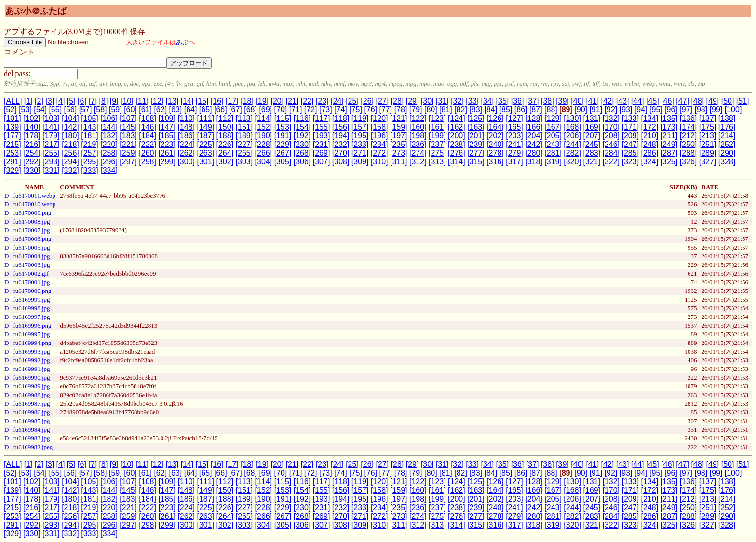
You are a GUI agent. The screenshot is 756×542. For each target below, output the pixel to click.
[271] (360, 153)
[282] (572, 153)
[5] (71, 101)
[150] (225, 127)
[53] (25, 110)
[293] (51, 162)
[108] (148, 118)
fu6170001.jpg (31, 282)
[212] (688, 136)
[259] (128, 153)
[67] (236, 110)
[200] (457, 136)
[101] (13, 118)
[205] (553, 136)
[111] (205, 118)
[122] (418, 118)
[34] (487, 101)
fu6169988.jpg (31, 395)
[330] (32, 170)
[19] (262, 101)
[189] (244, 136)
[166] (534, 127)
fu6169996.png (32, 325)
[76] (371, 110)
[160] (418, 127)
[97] (686, 110)
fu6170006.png (32, 239)
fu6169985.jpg (31, 421)
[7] (93, 101)
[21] (292, 101)
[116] (302, 118)
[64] (191, 110)
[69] (265, 110)
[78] (401, 110)
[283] (592, 153)
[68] (250, 110)
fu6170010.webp (34, 204)
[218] (70, 144)
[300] (186, 162)
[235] (399, 144)
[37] (533, 101)
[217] (51, 144)
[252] (727, 144)
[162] (457, 127)
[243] (553, 144)
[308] (341, 162)
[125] (476, 118)
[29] (412, 101)
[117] (322, 118)
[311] (399, 162)
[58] (101, 110)
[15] (202, 101)
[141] (51, 127)
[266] (264, 153)
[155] (322, 127)
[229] (283, 144)
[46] (668, 101)
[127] (514, 118)
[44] (638, 101)
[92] (611, 110)
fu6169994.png (32, 343)
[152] (264, 127)
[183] (128, 136)
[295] (90, 162)
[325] (669, 162)
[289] (708, 153)
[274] (418, 153)
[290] (727, 153)
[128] (534, 118)
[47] (682, 101)
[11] (142, 101)
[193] (322, 136)
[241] (514, 144)
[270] (341, 153)
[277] (476, 153)
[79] (416, 110)
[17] (232, 101)
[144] (109, 127)
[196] (379, 136)
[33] (472, 101)
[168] (572, 127)
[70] (281, 110)
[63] (176, 110)
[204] (534, 136)
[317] (514, 162)
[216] (32, 144)
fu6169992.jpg (31, 360)
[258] (109, 153)
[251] (708, 144)
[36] (518, 101)
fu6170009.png (32, 213)
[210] (650, 136)
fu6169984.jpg (31, 430)
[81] (446, 110)
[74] (341, 110)
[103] (51, 118)
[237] (437, 144)
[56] (71, 110)
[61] (145, 110)
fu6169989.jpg (31, 386)
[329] (13, 170)
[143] (90, 127)
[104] (70, 118)
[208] (611, 136)
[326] (688, 162)
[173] (669, 127)
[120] (379, 118)
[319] (553, 162)
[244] (572, 144)
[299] (167, 162)
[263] (205, 153)
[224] (186, 144)
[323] (631, 162)
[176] (727, 127)
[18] (247, 101)
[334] (109, 170)
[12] (157, 101)
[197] (399, 136)
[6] (82, 101)
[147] (167, 127)
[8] (104, 101)
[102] (32, 118)
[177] (13, 136)
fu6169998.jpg (31, 308)
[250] (688, 144)
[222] (148, 144)
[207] (592, 136)
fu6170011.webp (34, 195)
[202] (495, 136)
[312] (418, 162)
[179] (51, 136)
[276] (457, 153)
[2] (39, 101)
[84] (491, 110)
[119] (360, 118)
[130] (572, 118)
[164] (495, 127)
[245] (592, 144)
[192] (302, 136)
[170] (611, 127)
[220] (109, 144)
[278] (495, 153)
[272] (379, 153)
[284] (611, 153)
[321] (592, 162)
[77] (386, 110)
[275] (437, 153)
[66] (221, 110)
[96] (671, 110)
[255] (51, 153)
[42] (608, 101)
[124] (457, 118)
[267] (283, 153)
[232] (341, 144)
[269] (322, 153)
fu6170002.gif (31, 273)
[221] (128, 144)
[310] (379, 162)
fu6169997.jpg (31, 317)
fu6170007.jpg (31, 230)
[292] (32, 162)
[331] (51, 170)
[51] (743, 101)
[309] (360, 162)
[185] (167, 136)
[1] (28, 101)
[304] (264, 162)
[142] (70, 127)
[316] (495, 162)
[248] (650, 144)
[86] (521, 110)
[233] (360, 144)
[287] (669, 153)
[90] (581, 110)
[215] (13, 144)
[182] (109, 136)
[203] (514, 136)
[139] (13, 127)
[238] (457, 144)
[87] (536, 110)
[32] (457, 101)
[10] (127, 101)
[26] (367, 101)
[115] (283, 118)
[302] (225, 162)
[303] (244, 162)
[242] (534, 144)
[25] (352, 101)
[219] (90, 144)
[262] (186, 153)
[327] (708, 162)
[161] (437, 127)
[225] (205, 144)
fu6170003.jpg (31, 265)
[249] (669, 144)
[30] (427, 101)
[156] (341, 127)
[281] (553, 153)
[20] (277, 101)
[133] (631, 118)
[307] (322, 162)
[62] (160, 110)
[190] (264, 136)
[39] (562, 101)
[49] (713, 101)
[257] (90, 153)
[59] (115, 110)
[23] (322, 101)
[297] (128, 162)
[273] (399, 153)
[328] (727, 162)
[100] (733, 110)
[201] (476, 136)
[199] (437, 136)
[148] (186, 127)
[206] (572, 136)
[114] (264, 118)
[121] (399, 118)
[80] (431, 110)
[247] (631, 144)
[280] (534, 153)
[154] (302, 127)
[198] (418, 136)
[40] (577, 101)
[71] (296, 110)
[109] (167, 118)
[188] (225, 136)
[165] (514, 127)
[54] (40, 110)
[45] (653, 101)
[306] (302, 162)
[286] (650, 153)
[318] (534, 162)
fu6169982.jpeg (33, 447)
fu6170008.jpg (31, 221)
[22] (307, 101)
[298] (148, 162)
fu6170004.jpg (31, 256)
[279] (514, 153)
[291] (13, 162)
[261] (167, 153)
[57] (86, 110)
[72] (311, 110)
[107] (128, 118)
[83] (476, 110)
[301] (205, 162)
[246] (611, 144)
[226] (225, 144)
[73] (326, 110)
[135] (669, 118)
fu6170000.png (32, 291)
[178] (32, 136)
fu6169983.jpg (31, 438)
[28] (398, 101)
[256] (70, 153)
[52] (10, 110)
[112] (225, 118)
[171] (631, 127)
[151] (244, 127)
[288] (688, 153)
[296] (109, 162)
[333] (90, 170)
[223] (167, 144)
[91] (596, 110)
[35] (503, 101)
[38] (547, 101)
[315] (476, 162)
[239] (476, 144)
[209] (631, 136)
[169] (592, 127)
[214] (727, 136)
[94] (641, 110)
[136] (688, 118)
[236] (418, 144)
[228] (264, 144)
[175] (708, 127)
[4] (61, 101)
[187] (205, 136)
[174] (688, 127)
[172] (650, 127)
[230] (302, 144)
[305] (283, 162)
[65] (206, 110)
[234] (379, 144)
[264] (225, 153)
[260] (148, 153)
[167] (553, 127)
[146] (148, 127)
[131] (592, 118)
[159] (399, 127)
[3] (50, 101)
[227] (244, 144)
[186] (186, 136)
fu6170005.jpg (31, 247)
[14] (187, 101)
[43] (623, 101)
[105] (90, 118)
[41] (592, 101)
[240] (495, 144)
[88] (551, 110)
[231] (322, 144)
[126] (495, 118)
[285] (631, 153)
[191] (283, 136)
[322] (611, 162)
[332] (70, 170)
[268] (302, 153)
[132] (611, 118)
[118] (341, 118)
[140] (32, 127)
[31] (442, 101)
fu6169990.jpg (31, 377)
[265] (244, 153)
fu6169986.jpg (31, 412)
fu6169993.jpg (31, 351)
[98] (701, 110)
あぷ (182, 42)
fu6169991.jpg (31, 369)
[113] (244, 118)
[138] (727, 118)
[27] (382, 101)
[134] (650, 118)
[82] (461, 110)
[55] (55, 110)
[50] (728, 101)
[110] (186, 118)
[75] (356, 110)
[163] (476, 127)
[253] (13, 153)
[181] (90, 136)
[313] (437, 162)
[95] (656, 110)
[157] (360, 127)
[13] (172, 101)
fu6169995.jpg (31, 334)
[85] (506, 110)
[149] (205, 127)
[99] (716, 110)
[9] (114, 101)
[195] (360, 136)
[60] (130, 110)
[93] (626, 110)
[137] (708, 118)
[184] (148, 136)
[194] (341, 136)
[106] (109, 118)
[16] (217, 101)
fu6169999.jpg (31, 299)
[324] (650, 162)
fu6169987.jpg (31, 403)
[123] (437, 118)
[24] (337, 101)
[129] (553, 118)
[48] (697, 101)
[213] (708, 136)
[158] (379, 127)
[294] (70, 162)
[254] (32, 153)
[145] (128, 127)
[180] (70, 136)
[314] (457, 162)
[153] (283, 127)
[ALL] (13, 101)
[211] (669, 136)
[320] (572, 162)
